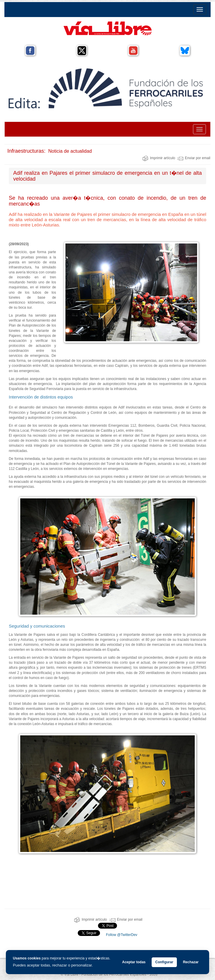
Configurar (164, 962)
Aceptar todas (134, 962)
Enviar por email (194, 158)
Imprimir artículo (159, 158)
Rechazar (191, 962)
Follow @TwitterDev (121, 935)
